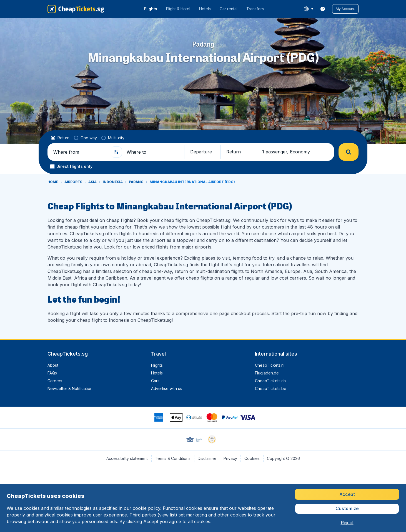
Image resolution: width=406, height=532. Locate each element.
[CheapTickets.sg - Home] (76, 9)
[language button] (308, 9)
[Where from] (80, 152)
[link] (323, 9)
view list (167, 515)
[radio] (60, 138)
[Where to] (153, 152)
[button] (345, 9)
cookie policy (146, 508)
